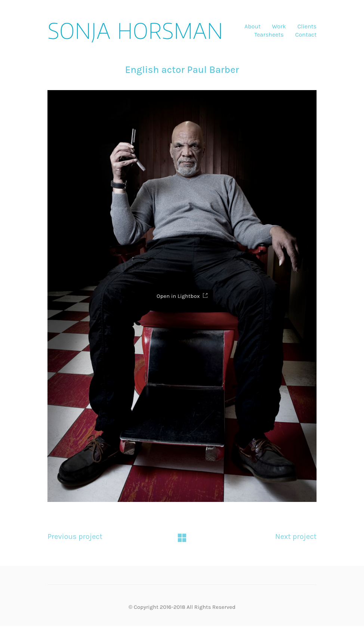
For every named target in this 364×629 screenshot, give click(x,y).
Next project (296, 540)
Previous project (75, 540)
